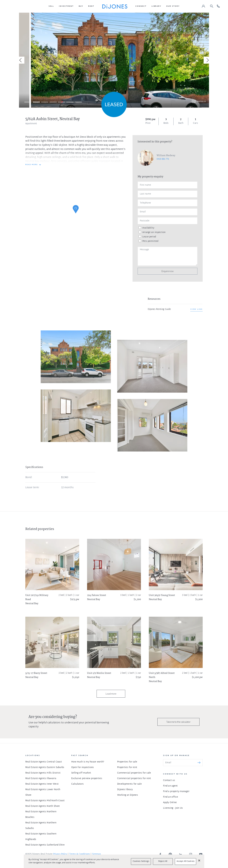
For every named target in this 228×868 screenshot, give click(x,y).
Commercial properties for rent (134, 779)
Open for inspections (83, 767)
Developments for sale (129, 784)
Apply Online (170, 803)
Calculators (77, 784)
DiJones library (125, 790)
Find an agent (170, 786)
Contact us (169, 780)
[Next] (207, 60)
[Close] (199, 860)
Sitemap (96, 854)
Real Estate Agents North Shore (43, 806)
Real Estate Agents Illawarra (41, 779)
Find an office (171, 797)
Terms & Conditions (80, 854)
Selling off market (81, 773)
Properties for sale (127, 762)
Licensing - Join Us (173, 808)
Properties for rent (127, 767)
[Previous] (21, 60)
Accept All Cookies (185, 861)
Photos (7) (201, 102)
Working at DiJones (128, 795)
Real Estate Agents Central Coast (44, 762)
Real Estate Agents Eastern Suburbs (45, 767)
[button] (51, 6)
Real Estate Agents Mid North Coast (45, 801)
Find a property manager (176, 791)
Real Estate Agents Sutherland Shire (45, 845)
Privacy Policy (60, 854)
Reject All (163, 861)
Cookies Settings (141, 861)
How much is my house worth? (88, 762)
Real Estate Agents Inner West (42, 784)
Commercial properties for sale (134, 773)
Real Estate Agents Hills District (43, 773)
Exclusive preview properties (87, 779)
